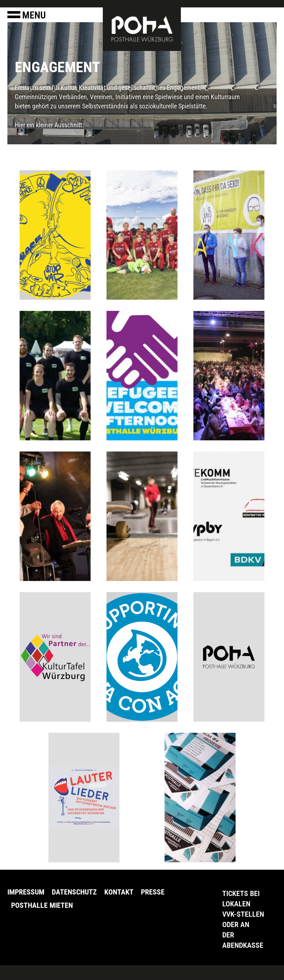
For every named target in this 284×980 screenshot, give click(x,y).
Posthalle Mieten (42, 905)
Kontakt (119, 892)
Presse (153, 892)
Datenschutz (74, 892)
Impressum (26, 892)
